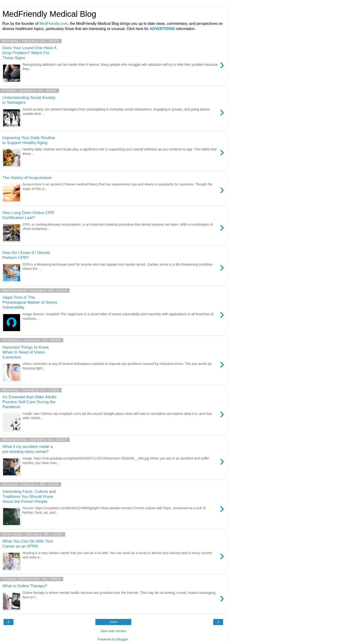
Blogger (122, 639)
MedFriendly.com (54, 24)
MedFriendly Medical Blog (49, 14)
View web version (113, 631)
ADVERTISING (162, 29)
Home (113, 622)
